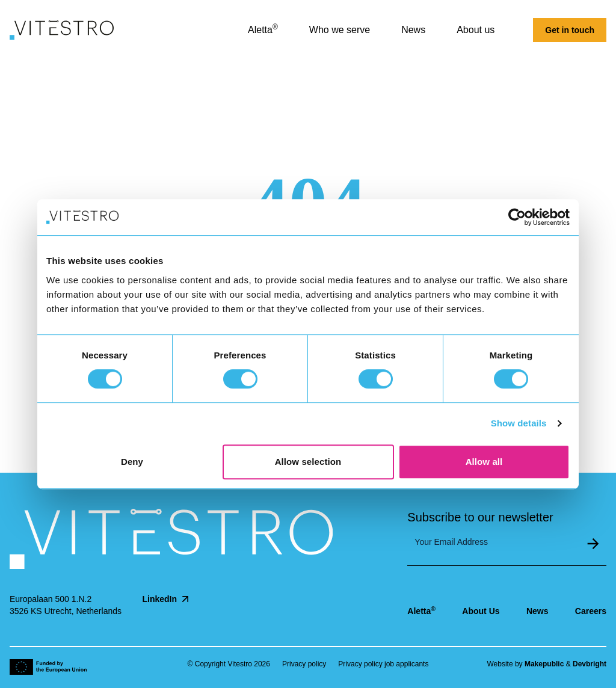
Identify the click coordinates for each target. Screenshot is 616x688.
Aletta (421, 610)
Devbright (590, 664)
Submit (593, 544)
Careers (591, 611)
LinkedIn (167, 599)
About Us (481, 611)
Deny (132, 462)
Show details (519, 423)
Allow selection (308, 462)
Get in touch (570, 30)
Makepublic (544, 664)
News (537, 611)
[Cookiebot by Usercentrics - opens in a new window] (517, 217)
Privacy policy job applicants (383, 664)
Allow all (484, 462)
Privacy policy (304, 664)
